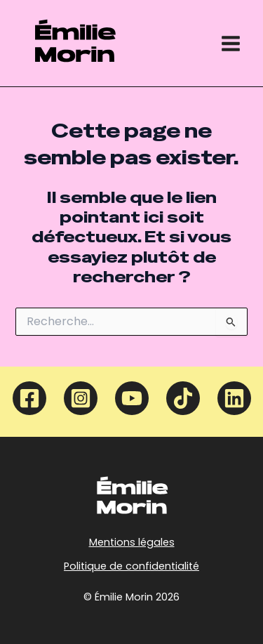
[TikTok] (183, 398)
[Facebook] (29, 398)
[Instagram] (81, 398)
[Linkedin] (234, 398)
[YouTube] (132, 398)
